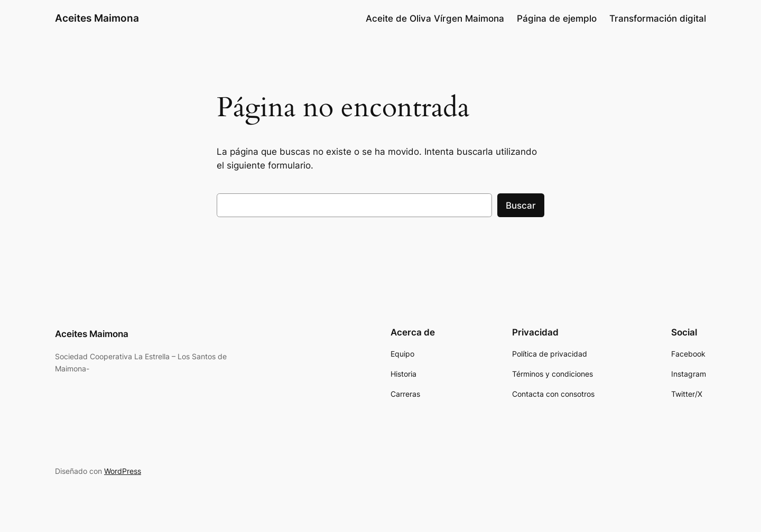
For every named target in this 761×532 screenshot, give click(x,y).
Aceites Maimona (97, 18)
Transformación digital (658, 18)
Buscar (521, 206)
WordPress (123, 471)
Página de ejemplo (557, 18)
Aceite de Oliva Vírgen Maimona (435, 18)
